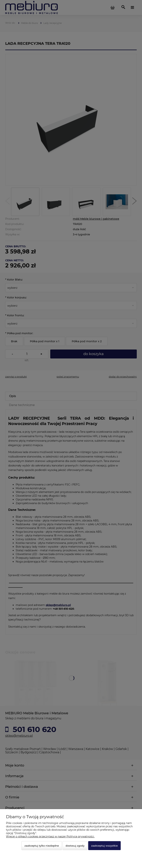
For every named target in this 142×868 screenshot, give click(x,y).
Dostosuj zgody (75, 846)
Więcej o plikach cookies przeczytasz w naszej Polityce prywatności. (50, 836)
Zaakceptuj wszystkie (104, 846)
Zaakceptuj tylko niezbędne (42, 846)
